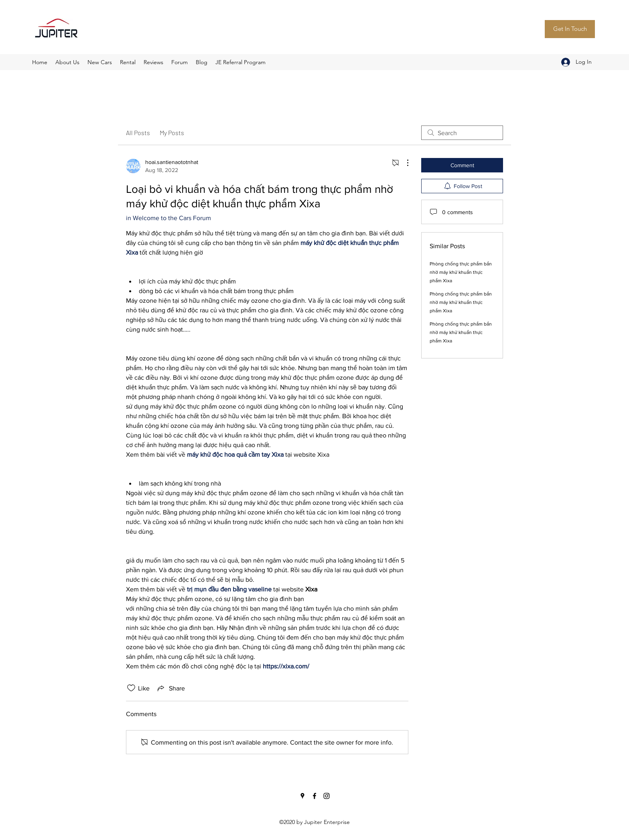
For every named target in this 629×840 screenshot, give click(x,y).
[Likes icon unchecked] (131, 688)
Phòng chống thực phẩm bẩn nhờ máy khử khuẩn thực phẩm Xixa (461, 272)
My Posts (172, 133)
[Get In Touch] (570, 29)
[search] (462, 133)
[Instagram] (327, 796)
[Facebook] (314, 796)
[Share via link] (170, 688)
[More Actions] (404, 163)
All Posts (138, 133)
